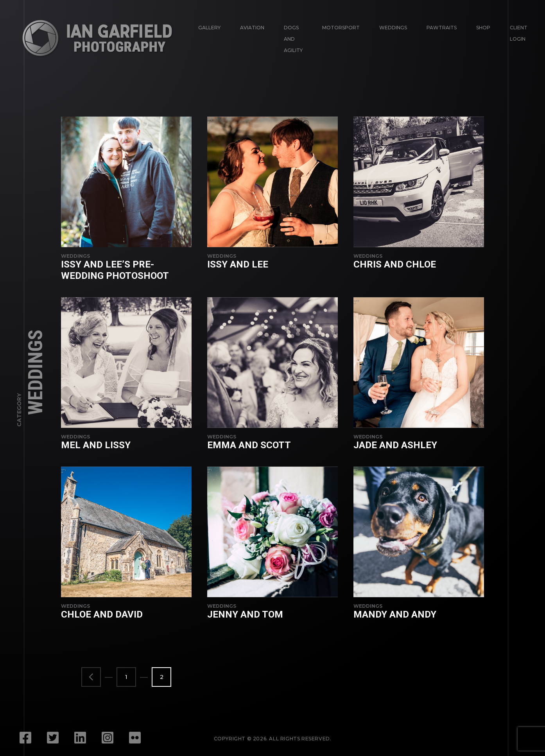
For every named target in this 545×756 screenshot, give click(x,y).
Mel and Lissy (96, 445)
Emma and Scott (249, 445)
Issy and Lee (238, 264)
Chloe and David (102, 614)
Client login (519, 33)
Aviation (252, 28)
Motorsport (341, 28)
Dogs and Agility (293, 39)
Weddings (393, 28)
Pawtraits (442, 28)
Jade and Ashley (395, 445)
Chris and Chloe (395, 264)
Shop (483, 28)
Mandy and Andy (395, 614)
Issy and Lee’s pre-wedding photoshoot (115, 270)
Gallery (209, 28)
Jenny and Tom (245, 614)
